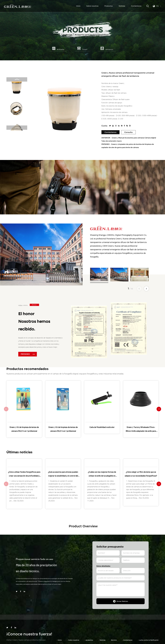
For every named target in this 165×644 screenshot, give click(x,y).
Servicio (114, 640)
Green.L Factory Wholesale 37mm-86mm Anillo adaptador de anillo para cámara (141, 431)
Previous (17, 79)
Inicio (78, 6)
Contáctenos (136, 6)
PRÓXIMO (28, 354)
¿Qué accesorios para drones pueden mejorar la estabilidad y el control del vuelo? (63, 476)
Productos (109, 6)
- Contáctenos (127, 640)
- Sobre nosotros (73, 640)
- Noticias (102, 640)
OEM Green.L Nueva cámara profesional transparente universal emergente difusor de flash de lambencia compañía (118, 250)
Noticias (122, 6)
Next (17, 128)
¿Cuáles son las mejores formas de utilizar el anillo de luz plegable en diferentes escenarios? (102, 476)
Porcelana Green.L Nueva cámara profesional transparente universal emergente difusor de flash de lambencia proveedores (118, 242)
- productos (89, 640)
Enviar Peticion (121, 601)
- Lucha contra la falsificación (148, 640)
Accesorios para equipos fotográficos (92, 35)
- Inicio (59, 640)
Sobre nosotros (92, 6)
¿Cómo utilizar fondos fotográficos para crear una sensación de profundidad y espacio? (24, 476)
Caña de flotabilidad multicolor (102, 427)
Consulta (128, 132)
